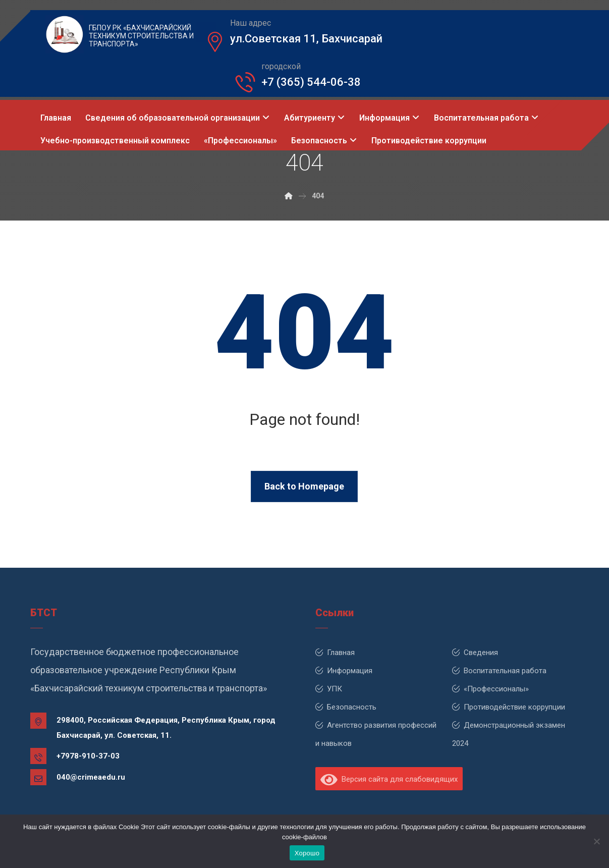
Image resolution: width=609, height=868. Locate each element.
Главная (335, 653)
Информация (344, 671)
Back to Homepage (304, 486)
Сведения (475, 653)
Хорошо (307, 853)
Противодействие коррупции (509, 707)
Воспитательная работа (499, 671)
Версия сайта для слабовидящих (389, 779)
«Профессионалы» (490, 689)
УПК (329, 689)
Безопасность (346, 707)
